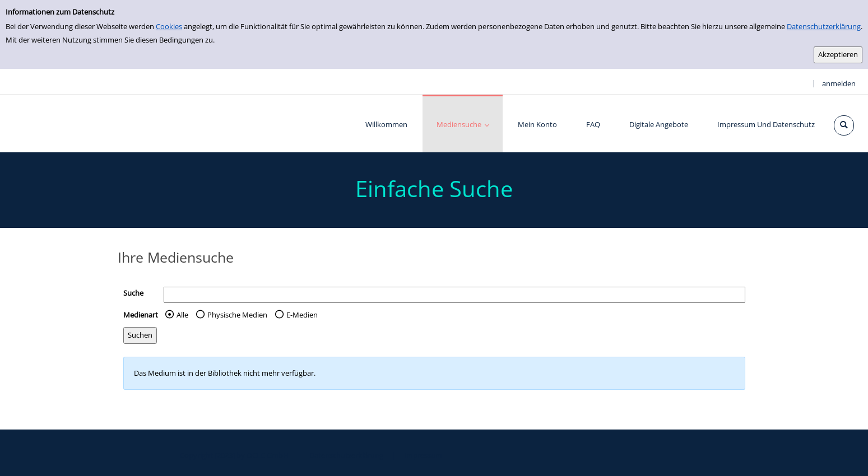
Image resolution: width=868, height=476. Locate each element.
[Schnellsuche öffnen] (844, 125)
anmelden (839, 83)
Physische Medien (237, 315)
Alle (182, 315)
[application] (463, 123)
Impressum (423, 455)
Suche (133, 293)
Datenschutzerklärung (824, 26)
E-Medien (302, 315)
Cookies (169, 26)
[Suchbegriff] (454, 295)
